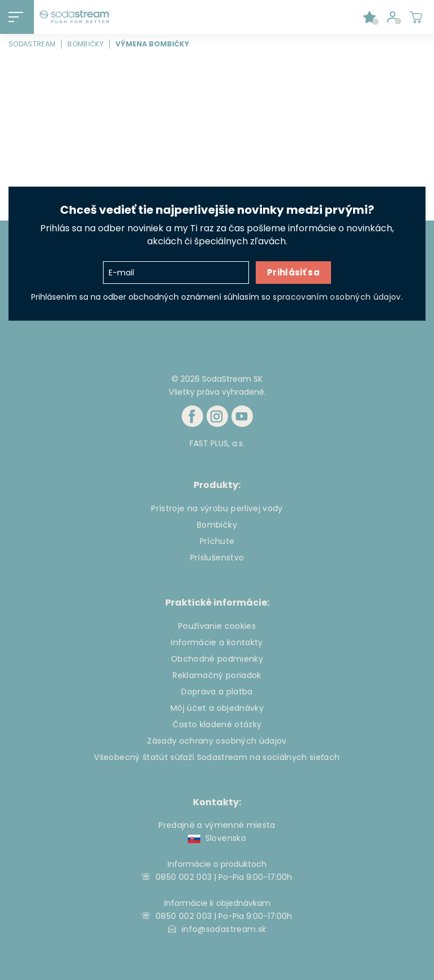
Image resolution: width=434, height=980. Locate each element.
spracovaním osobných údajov (337, 297)
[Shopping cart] (416, 17)
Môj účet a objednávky (217, 708)
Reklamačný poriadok (217, 675)
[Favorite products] (370, 17)
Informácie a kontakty (217, 642)
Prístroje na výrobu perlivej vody (217, 508)
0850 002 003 (184, 877)
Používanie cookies (217, 626)
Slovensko (217, 838)
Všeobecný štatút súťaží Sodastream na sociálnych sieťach (217, 757)
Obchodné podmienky (217, 659)
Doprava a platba (217, 692)
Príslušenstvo (217, 558)
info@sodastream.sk (224, 929)
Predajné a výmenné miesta (217, 825)
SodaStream (32, 44)
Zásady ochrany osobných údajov (217, 741)
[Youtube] (242, 416)
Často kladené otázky (217, 724)
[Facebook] (192, 416)
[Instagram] (217, 416)
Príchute (217, 541)
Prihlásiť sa (293, 272)
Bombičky (85, 44)
